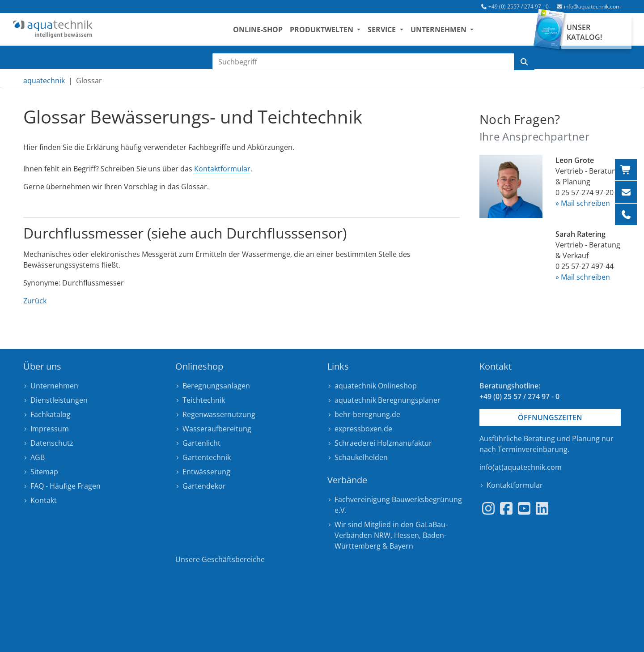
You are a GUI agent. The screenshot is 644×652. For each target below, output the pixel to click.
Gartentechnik (207, 457)
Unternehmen (54, 386)
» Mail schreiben (583, 203)
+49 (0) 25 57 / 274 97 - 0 (519, 396)
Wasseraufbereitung (217, 429)
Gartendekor (204, 486)
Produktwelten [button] (331, 32)
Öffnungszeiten (550, 418)
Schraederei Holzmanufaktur (383, 443)
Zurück (35, 301)
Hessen (407, 535)
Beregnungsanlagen (216, 386)
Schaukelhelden (361, 457)
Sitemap (44, 472)
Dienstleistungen (59, 400)
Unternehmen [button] (448, 32)
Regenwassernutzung (219, 414)
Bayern (401, 546)
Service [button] (392, 32)
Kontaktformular (222, 169)
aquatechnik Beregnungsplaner (388, 400)
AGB (38, 457)
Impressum (50, 429)
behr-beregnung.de (367, 414)
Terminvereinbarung (533, 449)
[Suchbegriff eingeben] (363, 62)
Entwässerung (206, 472)
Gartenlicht (201, 443)
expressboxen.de (363, 429)
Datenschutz (52, 443)
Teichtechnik (204, 400)
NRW (382, 535)
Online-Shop (267, 32)
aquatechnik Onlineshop (376, 386)
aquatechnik (44, 81)
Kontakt (44, 500)
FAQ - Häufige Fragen (66, 486)
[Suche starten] (524, 62)
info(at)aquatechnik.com (521, 467)
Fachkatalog (51, 414)
